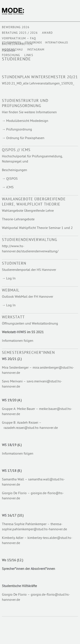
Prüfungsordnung (19, 130)
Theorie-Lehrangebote (18, 220)
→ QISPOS (10, 179)
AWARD (47, 33)
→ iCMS (8, 188)
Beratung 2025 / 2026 (20, 33)
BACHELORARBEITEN (17, 44)
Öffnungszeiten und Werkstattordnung (30, 324)
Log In (11, 279)
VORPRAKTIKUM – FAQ (19, 39)
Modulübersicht (18, 121)
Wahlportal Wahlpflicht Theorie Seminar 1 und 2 (37, 228)
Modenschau (12, 50)
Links (29, 55)
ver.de (16, 499)
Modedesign (39, 121)
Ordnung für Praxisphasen (25, 138)
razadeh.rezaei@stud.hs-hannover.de (31, 428)
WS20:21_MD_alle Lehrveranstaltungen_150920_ (38, 84)
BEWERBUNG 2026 (16, 27)
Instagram (36, 50)
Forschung (11, 55)
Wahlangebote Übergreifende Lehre (28, 211)
